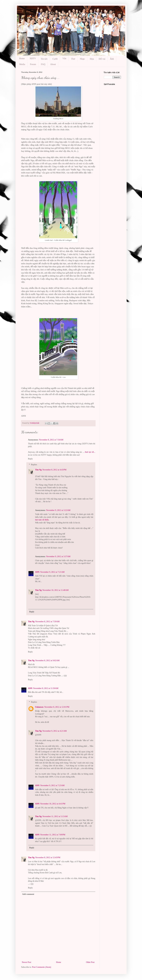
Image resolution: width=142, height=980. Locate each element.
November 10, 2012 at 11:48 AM (56, 590)
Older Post (90, 962)
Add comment (28, 894)
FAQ (43, 64)
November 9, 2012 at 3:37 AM (58, 556)
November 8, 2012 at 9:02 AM (47, 660)
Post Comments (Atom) (42, 967)
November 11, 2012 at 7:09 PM (53, 835)
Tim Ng (38, 470)
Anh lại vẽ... (90, 452)
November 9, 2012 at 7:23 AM (52, 785)
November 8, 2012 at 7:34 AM (51, 440)
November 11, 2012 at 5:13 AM (55, 816)
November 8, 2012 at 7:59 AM (47, 622)
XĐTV (33, 58)
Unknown (39, 707)
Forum (33, 64)
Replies (34, 465)
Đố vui (102, 59)
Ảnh (112, 59)
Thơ (73, 59)
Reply (30, 459)
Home (22, 58)
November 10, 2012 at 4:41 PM (53, 804)
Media (22, 64)
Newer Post (27, 962)
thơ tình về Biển (42, 520)
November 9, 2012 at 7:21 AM (52, 572)
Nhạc (82, 59)
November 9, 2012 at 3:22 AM (58, 510)
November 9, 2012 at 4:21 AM (55, 731)
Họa (92, 59)
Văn (64, 58)
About (53, 64)
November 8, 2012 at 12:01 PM (57, 707)
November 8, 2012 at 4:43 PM (54, 470)
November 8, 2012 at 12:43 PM (48, 858)
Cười (55, 59)
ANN (37, 572)
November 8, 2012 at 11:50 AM (46, 688)
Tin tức (44, 59)
